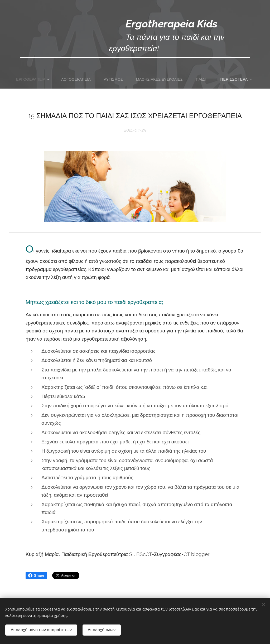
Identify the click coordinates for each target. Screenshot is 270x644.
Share (36, 575)
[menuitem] (33, 79)
